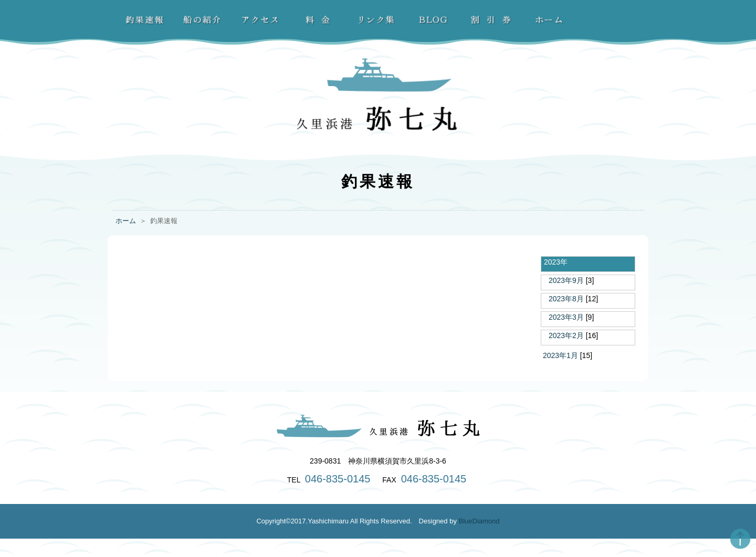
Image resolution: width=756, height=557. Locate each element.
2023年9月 (566, 280)
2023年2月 (566, 335)
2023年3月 (566, 317)
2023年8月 (566, 299)
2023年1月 (560, 355)
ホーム (126, 221)
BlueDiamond (479, 521)
